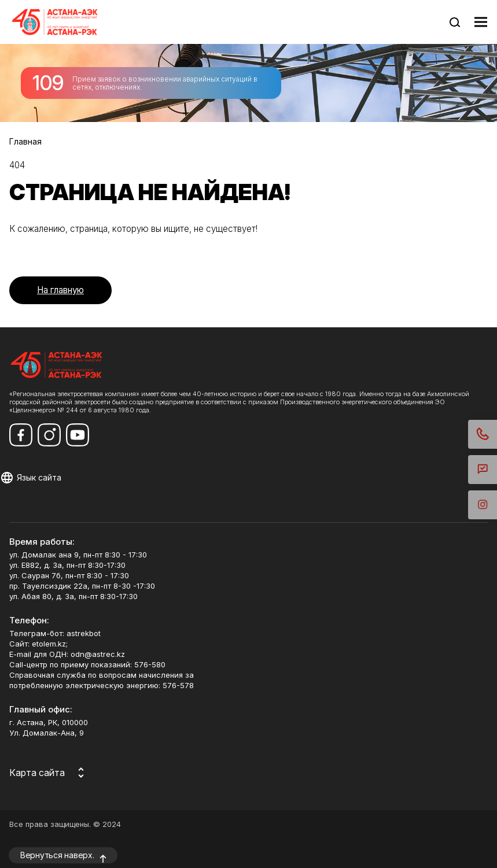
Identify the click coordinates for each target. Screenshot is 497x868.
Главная (25, 141)
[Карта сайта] (49, 773)
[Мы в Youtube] (78, 435)
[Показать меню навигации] (481, 22)
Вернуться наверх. (57, 855)
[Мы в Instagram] (49, 435)
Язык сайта (39, 477)
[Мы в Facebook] (21, 435)
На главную (60, 290)
